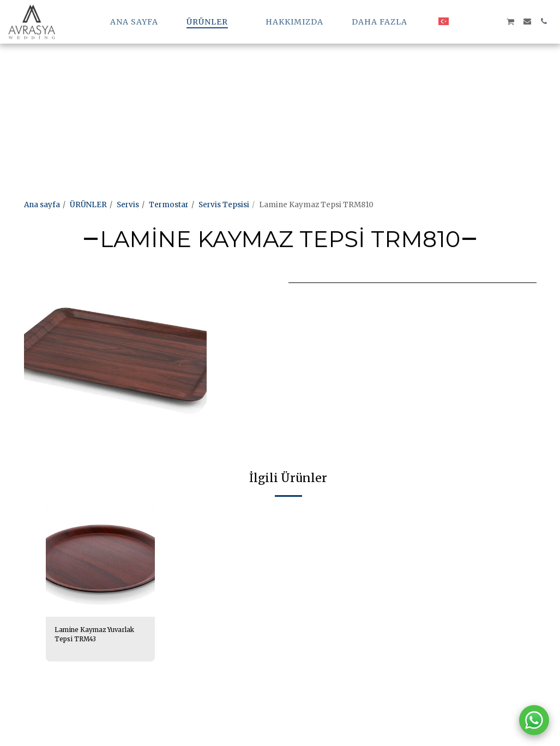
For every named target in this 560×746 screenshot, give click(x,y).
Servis (128, 205)
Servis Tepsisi (224, 205)
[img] (100, 562)
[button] (461, 21)
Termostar (169, 205)
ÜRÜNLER (88, 205)
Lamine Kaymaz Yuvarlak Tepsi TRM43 (96, 636)
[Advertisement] (275, 76)
